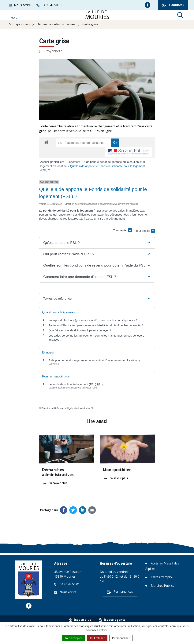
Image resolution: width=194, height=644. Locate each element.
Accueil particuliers (53, 162)
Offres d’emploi (162, 577)
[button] (97, 243)
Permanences (120, 591)
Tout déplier (145, 229)
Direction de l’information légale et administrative (67, 408)
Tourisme (173, 5)
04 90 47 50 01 (67, 584)
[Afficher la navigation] (14, 15)
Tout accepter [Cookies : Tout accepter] (73, 638)
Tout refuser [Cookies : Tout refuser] (97, 638)
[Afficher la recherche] (180, 15)
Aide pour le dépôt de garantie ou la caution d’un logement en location (95, 360)
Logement (74, 162)
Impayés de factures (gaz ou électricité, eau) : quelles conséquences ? (93, 320)
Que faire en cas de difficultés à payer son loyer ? (80, 330)
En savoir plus (55, 483)
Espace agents (112, 620)
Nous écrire (65, 592)
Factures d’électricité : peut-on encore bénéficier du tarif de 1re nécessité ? (96, 325)
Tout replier (123, 230)
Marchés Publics (162, 586)
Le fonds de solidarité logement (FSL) (76, 384)
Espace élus (80, 620)
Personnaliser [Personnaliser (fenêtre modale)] (121, 638)
